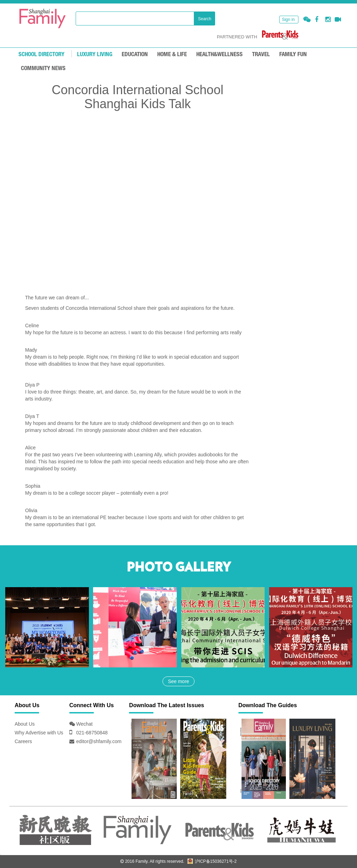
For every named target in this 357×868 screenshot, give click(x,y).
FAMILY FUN (293, 55)
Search (205, 19)
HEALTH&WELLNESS (219, 55)
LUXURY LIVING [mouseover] (95, 55)
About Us (25, 724)
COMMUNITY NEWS (43, 69)
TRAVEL (261, 55)
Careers (23, 741)
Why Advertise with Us (39, 733)
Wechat (84, 724)
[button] (307, 20)
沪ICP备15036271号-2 (212, 861)
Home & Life (172, 55)
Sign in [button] (288, 20)
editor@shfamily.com (99, 741)
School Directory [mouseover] (41, 55)
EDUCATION (135, 55)
